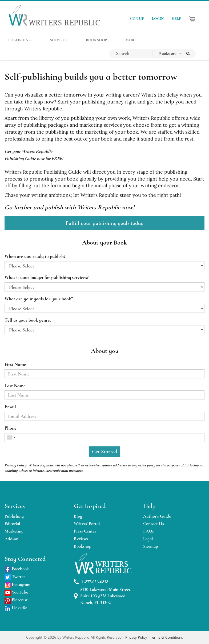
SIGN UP (137, 19)
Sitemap (151, 546)
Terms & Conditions (167, 637)
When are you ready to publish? (35, 256)
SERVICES (59, 40)
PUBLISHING (20, 40)
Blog (78, 516)
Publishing (14, 516)
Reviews (81, 539)
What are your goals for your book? (39, 299)
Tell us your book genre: (28, 320)
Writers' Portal (87, 524)
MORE (131, 40)
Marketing (14, 531)
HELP (176, 19)
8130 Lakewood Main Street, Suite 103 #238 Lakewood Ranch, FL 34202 (103, 596)
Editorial (12, 524)
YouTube (16, 592)
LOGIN (158, 19)
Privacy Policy (137, 637)
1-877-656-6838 (91, 582)
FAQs (148, 531)
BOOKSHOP (96, 40)
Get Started (104, 452)
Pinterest (16, 600)
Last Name (15, 386)
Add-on (11, 539)
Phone (11, 428)
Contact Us (154, 524)
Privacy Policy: (16, 465)
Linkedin (16, 608)
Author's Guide (157, 516)
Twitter (15, 577)
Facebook (17, 569)
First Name (15, 364)
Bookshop (83, 546)
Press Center (85, 531)
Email (10, 407)
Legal (148, 539)
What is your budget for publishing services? (47, 277)
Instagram (17, 584)
